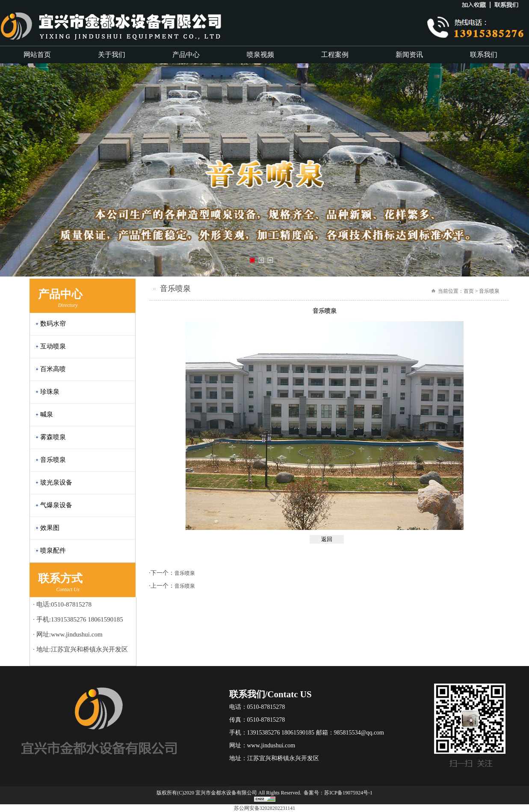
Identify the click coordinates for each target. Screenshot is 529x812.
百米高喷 (53, 369)
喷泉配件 (53, 550)
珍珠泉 (50, 392)
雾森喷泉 (53, 437)
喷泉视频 (260, 55)
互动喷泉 (53, 346)
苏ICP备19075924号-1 (348, 793)
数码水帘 (53, 324)
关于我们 (112, 55)
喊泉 (47, 414)
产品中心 (186, 55)
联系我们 (484, 55)
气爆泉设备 (56, 505)
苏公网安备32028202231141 (265, 808)
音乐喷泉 (53, 460)
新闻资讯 (409, 55)
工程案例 (335, 55)
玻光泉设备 (56, 482)
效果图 (50, 528)
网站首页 (37, 55)
